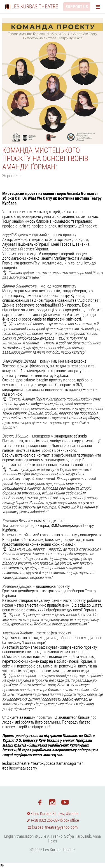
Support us (77, 7)
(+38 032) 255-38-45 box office (53, 820)
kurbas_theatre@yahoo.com (53, 827)
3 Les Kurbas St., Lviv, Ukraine (53, 814)
